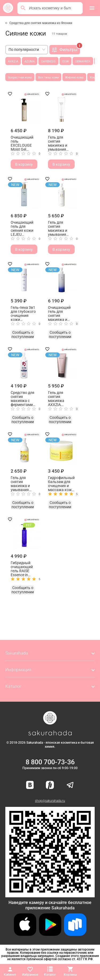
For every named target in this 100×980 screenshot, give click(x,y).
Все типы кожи (48, 77)
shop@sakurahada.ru (50, 801)
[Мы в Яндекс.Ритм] (50, 785)
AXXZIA (13, 61)
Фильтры (66, 49)
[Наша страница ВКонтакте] (30, 785)
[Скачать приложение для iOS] (25, 934)
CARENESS (48, 61)
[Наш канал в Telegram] (70, 785)
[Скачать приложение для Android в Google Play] (50, 934)
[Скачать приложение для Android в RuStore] (50, 895)
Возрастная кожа (20, 77)
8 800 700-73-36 (50, 762)
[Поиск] (23, 8)
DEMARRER (83, 61)
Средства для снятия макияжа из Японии (41, 23)
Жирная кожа (74, 77)
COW (65, 61)
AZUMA (30, 61)
